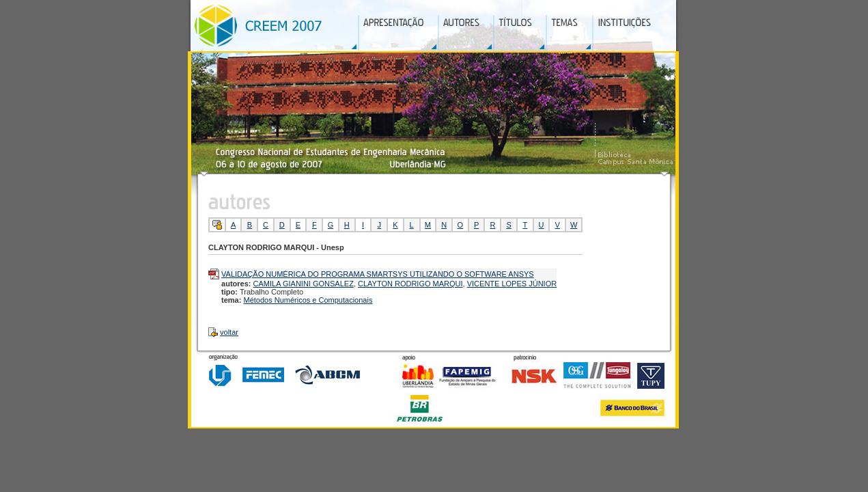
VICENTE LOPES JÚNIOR (512, 284)
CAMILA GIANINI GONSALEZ (304, 284)
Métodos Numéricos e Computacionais (308, 300)
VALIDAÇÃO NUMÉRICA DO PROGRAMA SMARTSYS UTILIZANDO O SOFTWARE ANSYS (378, 274)
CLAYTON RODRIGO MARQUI (410, 284)
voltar (229, 332)
